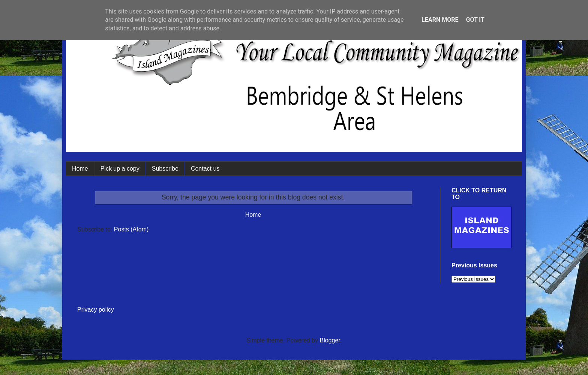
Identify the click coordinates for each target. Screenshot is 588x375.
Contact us (205, 169)
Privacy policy (96, 310)
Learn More (440, 20)
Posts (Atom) (131, 229)
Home (80, 169)
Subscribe (165, 169)
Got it (475, 20)
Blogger (330, 340)
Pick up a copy (120, 169)
